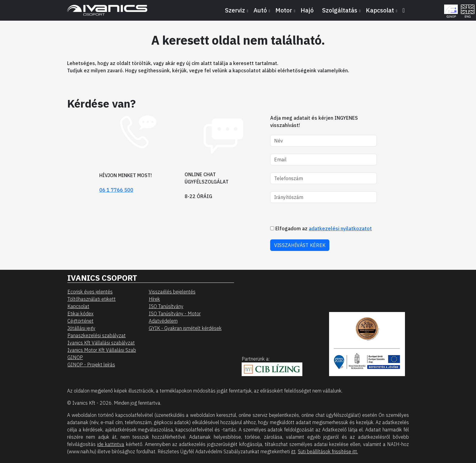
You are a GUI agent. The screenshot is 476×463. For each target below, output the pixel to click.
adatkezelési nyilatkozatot (340, 228)
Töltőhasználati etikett (92, 299)
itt (293, 451)
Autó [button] (260, 10)
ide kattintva (111, 444)
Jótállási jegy (81, 328)
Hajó (307, 10)
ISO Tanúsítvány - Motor (175, 314)
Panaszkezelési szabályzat (97, 335)
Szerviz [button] (235, 10)
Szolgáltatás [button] (340, 10)
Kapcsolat (78, 306)
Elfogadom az (321, 228)
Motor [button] (284, 10)
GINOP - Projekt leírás (91, 365)
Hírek (154, 299)
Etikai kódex (80, 314)
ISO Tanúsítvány (166, 306)
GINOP (75, 357)
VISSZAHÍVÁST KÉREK (300, 245)
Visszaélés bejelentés (172, 292)
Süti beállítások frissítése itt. (328, 451)
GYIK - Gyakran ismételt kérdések (185, 328)
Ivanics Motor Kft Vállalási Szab (102, 350)
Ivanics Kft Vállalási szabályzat (101, 343)
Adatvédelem (163, 321)
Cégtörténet (80, 321)
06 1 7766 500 (116, 190)
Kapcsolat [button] (380, 10)
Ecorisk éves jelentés (90, 292)
